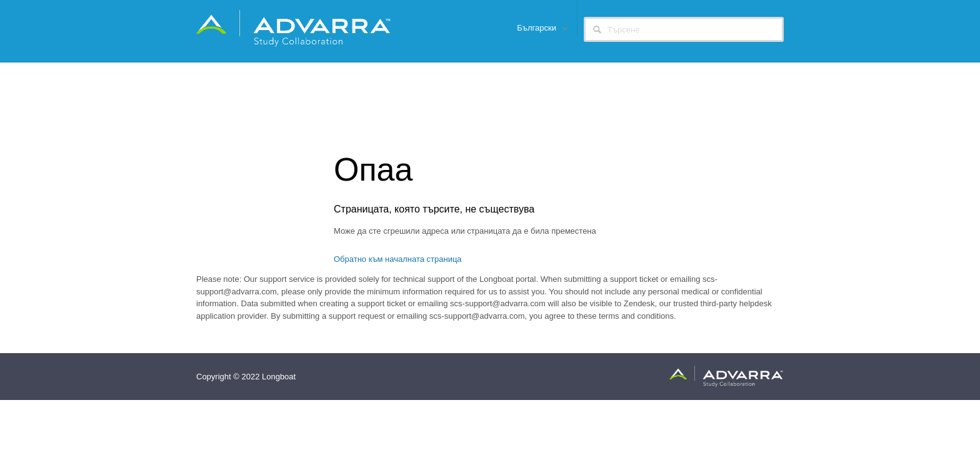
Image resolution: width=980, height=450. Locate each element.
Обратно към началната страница (398, 259)
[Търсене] (684, 29)
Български (537, 28)
